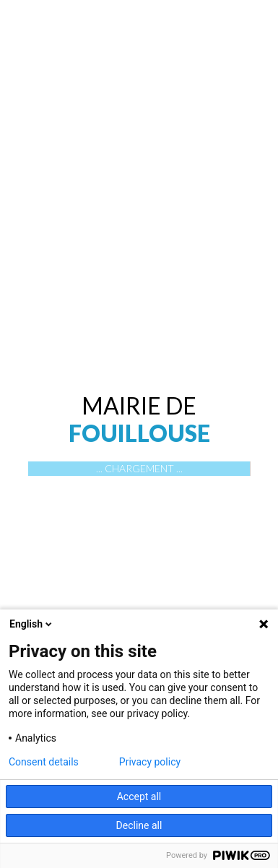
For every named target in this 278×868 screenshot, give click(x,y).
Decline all (139, 825)
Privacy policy (150, 762)
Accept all (139, 797)
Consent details (44, 762)
